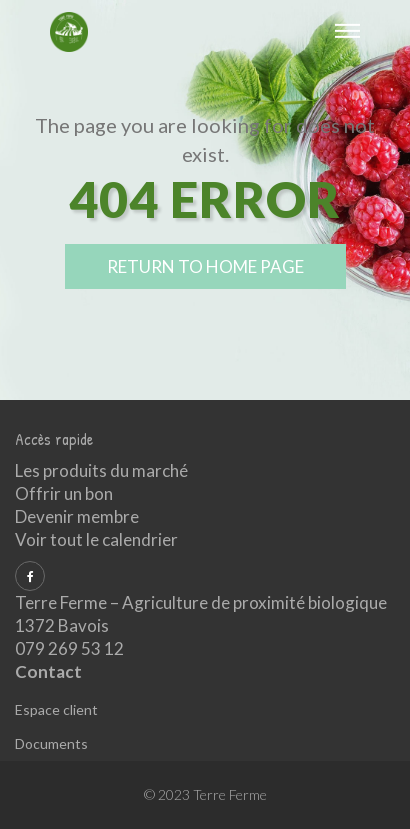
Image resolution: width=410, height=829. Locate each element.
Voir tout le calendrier (96, 539)
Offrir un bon (64, 493)
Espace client (56, 709)
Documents (51, 743)
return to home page (205, 266)
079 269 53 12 (69, 648)
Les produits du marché (101, 470)
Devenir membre (77, 516)
